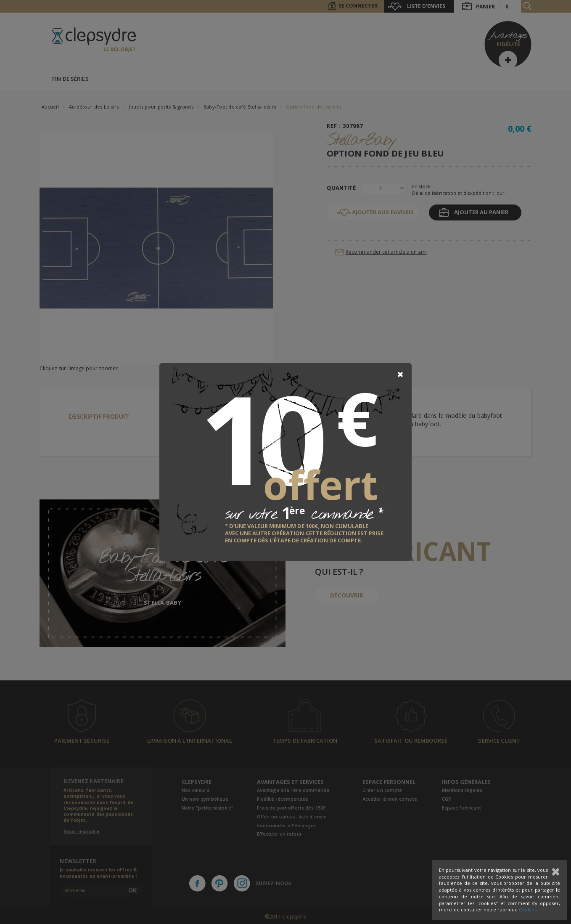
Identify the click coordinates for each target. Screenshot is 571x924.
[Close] (400, 374)
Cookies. (528, 909)
